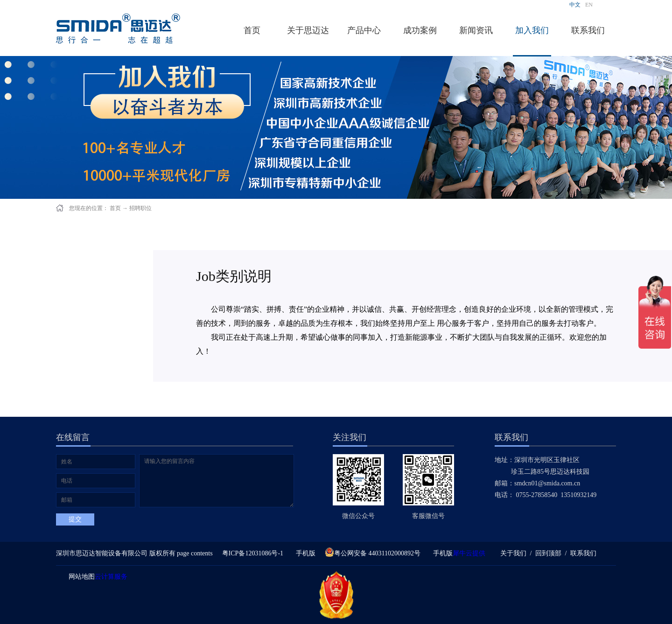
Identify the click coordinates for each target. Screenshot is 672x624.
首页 (252, 30)
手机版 (304, 553)
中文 (575, 5)
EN (589, 5)
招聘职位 (140, 208)
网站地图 (80, 577)
